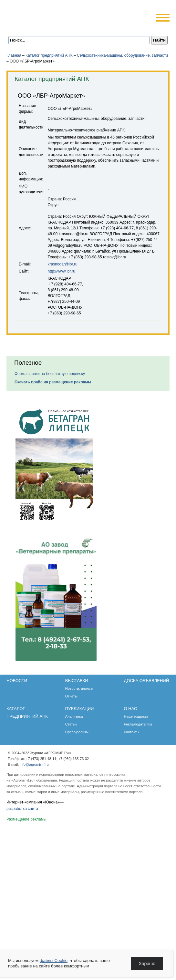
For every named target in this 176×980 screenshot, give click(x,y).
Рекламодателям (138, 724)
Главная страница (36, 27)
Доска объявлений (146, 681)
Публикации (80, 709)
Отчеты (71, 696)
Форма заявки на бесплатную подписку (50, 374)
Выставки (77, 681)
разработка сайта (22, 809)
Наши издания (136, 716)
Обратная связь (45, 27)
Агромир (48, 15)
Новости (17, 681)
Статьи (71, 724)
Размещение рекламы (26, 819)
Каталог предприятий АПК (49, 55)
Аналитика (74, 716)
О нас (131, 709)
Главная (14, 55)
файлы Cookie (54, 961)
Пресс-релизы (77, 732)
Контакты (132, 732)
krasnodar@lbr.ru (63, 264)
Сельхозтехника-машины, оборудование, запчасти (122, 55)
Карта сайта (54, 27)
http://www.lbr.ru (62, 271)
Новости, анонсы (79, 688)
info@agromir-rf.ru (34, 764)
